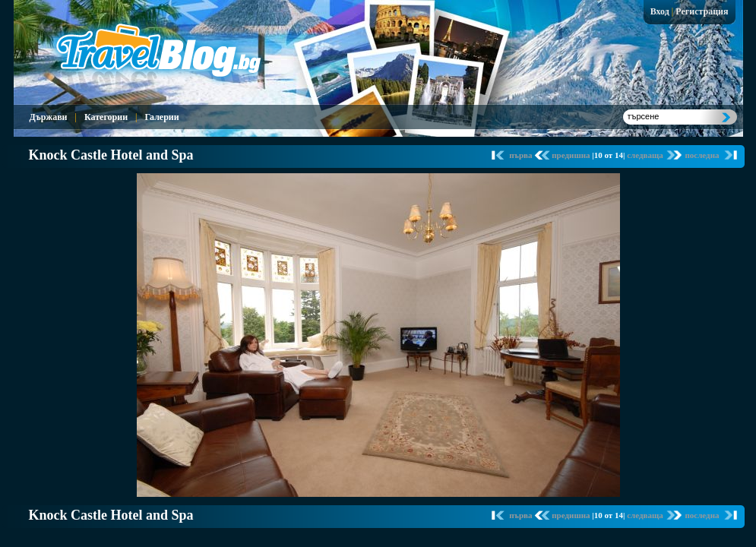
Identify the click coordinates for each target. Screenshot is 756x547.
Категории (106, 117)
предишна (572, 155)
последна (702, 155)
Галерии (161, 117)
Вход (660, 11)
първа (522, 155)
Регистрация (702, 11)
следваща (646, 155)
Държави (49, 117)
